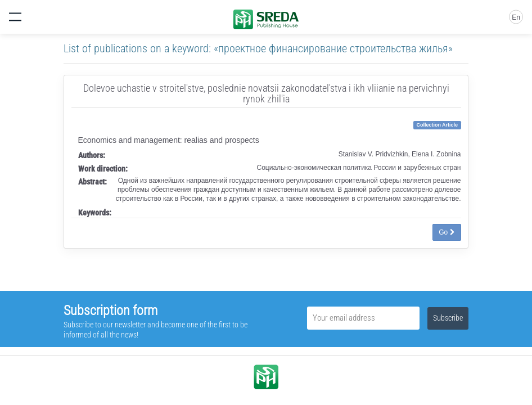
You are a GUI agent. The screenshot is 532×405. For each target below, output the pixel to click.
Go (447, 232)
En (516, 17)
